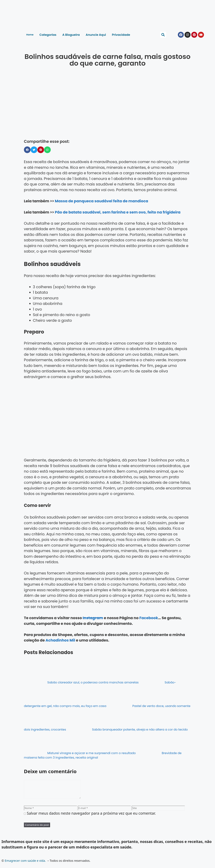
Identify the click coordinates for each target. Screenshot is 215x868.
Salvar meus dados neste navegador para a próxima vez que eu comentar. (91, 817)
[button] (163, 35)
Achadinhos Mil (60, 640)
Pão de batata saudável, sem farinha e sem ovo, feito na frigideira (118, 212)
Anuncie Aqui (96, 35)
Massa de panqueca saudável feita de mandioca (101, 201)
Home (30, 35)
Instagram (93, 618)
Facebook (149, 618)
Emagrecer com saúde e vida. (25, 864)
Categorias (48, 35)
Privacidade (121, 35)
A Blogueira (71, 35)
